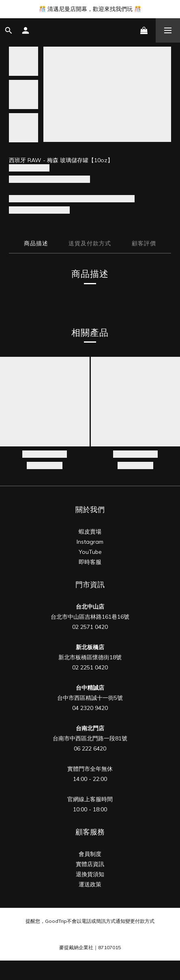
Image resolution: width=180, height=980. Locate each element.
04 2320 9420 (90, 708)
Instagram (90, 542)
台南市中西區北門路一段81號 (90, 738)
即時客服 (90, 562)
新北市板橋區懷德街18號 (90, 657)
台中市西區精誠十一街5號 (90, 698)
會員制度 (90, 854)
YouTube (90, 552)
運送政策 (90, 884)
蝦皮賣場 (90, 532)
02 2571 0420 (90, 627)
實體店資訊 (90, 864)
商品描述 (36, 243)
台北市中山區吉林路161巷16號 (90, 617)
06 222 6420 (90, 748)
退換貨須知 (90, 874)
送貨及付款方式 (90, 243)
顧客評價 (144, 243)
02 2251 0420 (90, 667)
